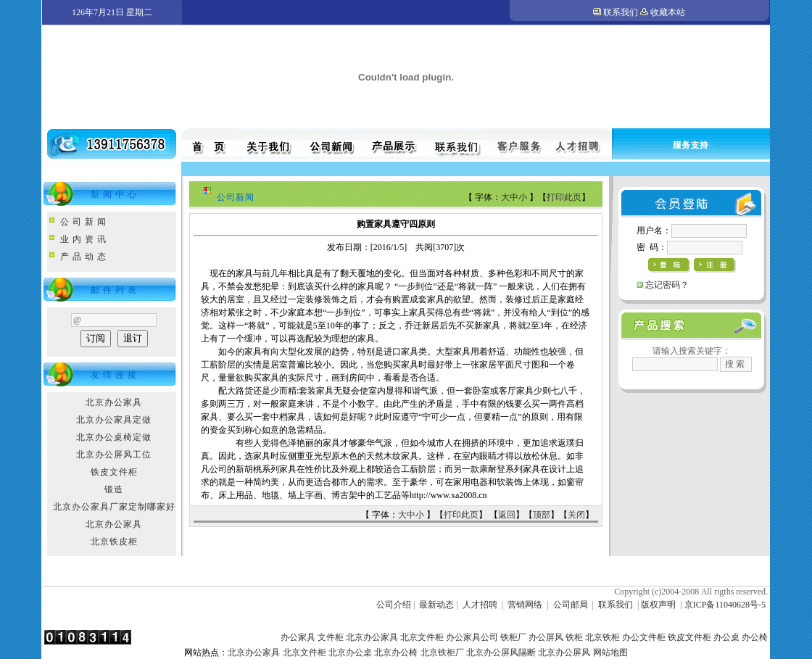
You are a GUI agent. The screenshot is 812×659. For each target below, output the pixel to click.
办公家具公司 (472, 637)
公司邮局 (571, 605)
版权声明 (658, 605)
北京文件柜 (422, 637)
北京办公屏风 (564, 652)
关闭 (576, 515)
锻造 (114, 489)
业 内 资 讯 (83, 239)
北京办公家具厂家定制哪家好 (114, 507)
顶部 (542, 515)
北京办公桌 (350, 652)
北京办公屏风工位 (114, 455)
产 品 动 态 (83, 257)
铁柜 (574, 637)
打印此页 (564, 197)
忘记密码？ (667, 285)
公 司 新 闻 (83, 222)
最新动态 (436, 605)
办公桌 (726, 637)
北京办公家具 (114, 402)
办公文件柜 (644, 637)
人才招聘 (480, 605)
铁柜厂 (513, 637)
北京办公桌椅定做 (114, 437)
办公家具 (298, 637)
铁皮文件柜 (114, 472)
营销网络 (525, 605)
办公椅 (755, 637)
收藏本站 (668, 12)
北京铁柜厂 (442, 652)
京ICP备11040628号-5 (725, 605)
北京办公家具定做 (114, 420)
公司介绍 (394, 605)
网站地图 (610, 652)
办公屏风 (546, 637)
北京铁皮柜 (114, 542)
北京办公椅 (396, 652)
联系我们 (621, 12)
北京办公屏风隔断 (501, 652)
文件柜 (331, 637)
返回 (507, 515)
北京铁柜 (602, 637)
